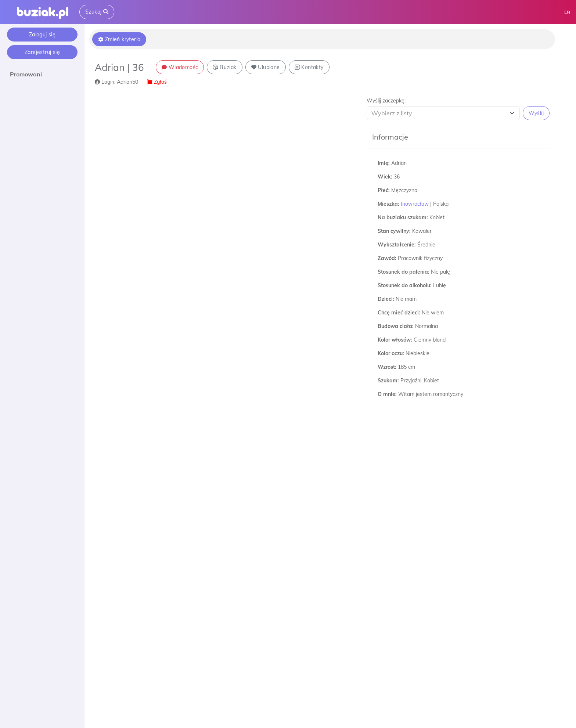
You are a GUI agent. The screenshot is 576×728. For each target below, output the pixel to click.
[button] (458, 109)
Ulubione (266, 67)
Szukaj (97, 12)
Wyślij (536, 113)
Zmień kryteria (119, 39)
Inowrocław (415, 204)
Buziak (224, 67)
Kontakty (309, 67)
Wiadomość (180, 67)
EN (567, 12)
